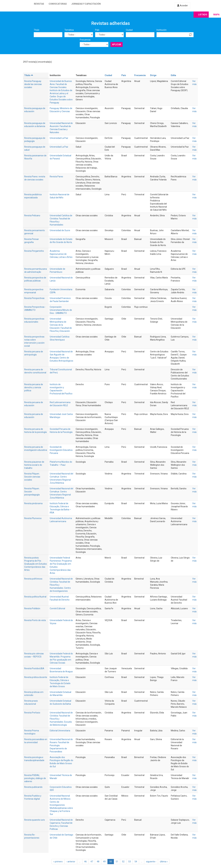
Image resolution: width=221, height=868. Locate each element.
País (97, 30)
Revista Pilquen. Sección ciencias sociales (32, 477)
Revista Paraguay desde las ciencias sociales (33, 84)
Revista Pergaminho (34, 251)
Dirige (153, 75)
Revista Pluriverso (33, 518)
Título (37, 30)
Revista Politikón (32, 608)
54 (136, 862)
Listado (203, 15)
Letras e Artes (66, 257)
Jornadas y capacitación (86, 4)
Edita (173, 75)
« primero (58, 862)
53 (130, 862)
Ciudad (129, 30)
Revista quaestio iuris (35, 820)
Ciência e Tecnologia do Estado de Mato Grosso (60, 683)
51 (117, 862)
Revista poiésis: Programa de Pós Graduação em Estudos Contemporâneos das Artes (36, 564)
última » (164, 862)
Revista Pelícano (32, 216)
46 (85, 862)
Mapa (216, 15)
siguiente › (151, 862)
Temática (69, 30)
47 (92, 862)
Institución (162, 30)
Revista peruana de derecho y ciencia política (34, 387)
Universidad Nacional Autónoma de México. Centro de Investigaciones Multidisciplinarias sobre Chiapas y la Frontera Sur (61, 805)
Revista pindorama (33, 503)
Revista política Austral (35, 597)
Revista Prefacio (32, 713)
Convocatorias (58, 4)
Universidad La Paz (59, 138)
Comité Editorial (57, 608)
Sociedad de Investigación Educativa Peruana (61, 450)
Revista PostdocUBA (34, 668)
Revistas (39, 4)
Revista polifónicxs (33, 579)
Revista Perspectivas (34, 298)
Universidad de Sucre (60, 230)
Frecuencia (85, 40)
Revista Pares (56, 177)
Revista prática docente (36, 677)
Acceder (182, 6)
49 (104, 862)
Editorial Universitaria (60, 731)
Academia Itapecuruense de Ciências (58, 254)
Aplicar (117, 44)
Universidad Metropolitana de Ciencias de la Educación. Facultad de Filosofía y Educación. (61, 325)
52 (123, 862)
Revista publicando (33, 787)
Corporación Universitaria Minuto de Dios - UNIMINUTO (61, 310)
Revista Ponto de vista (35, 620)
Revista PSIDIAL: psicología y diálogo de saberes (35, 778)
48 (98, 862)
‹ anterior (71, 862)
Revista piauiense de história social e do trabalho (34, 465)
